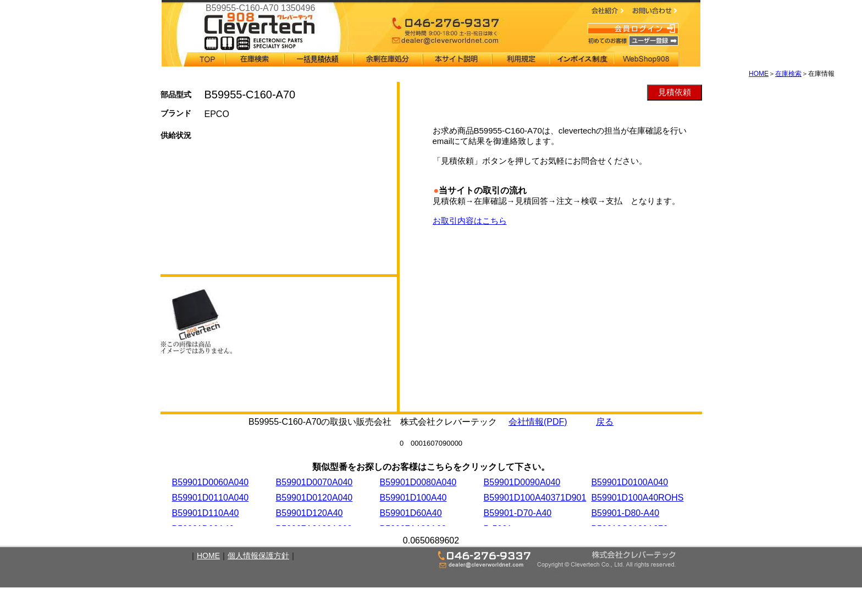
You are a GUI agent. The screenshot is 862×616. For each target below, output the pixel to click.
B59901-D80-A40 (625, 513)
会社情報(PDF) (538, 422)
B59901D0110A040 (211, 498)
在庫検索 (788, 74)
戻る (605, 422)
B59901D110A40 (206, 513)
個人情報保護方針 (258, 556)
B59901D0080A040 (418, 482)
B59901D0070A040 (314, 482)
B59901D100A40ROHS (637, 498)
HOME (759, 74)
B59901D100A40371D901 (535, 498)
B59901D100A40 (413, 498)
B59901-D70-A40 (518, 513)
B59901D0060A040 (211, 482)
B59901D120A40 (310, 513)
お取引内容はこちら (470, 221)
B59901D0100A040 (629, 482)
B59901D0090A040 (522, 482)
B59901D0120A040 (314, 498)
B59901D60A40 (411, 513)
